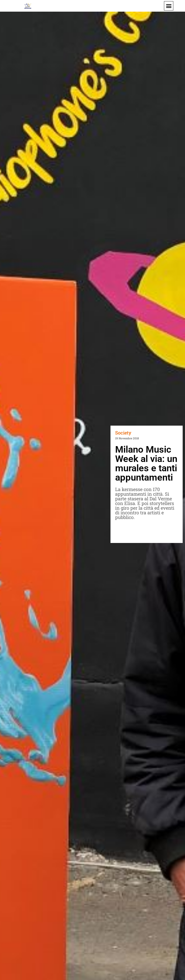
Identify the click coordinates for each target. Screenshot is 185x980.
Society (123, 433)
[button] (169, 6)
